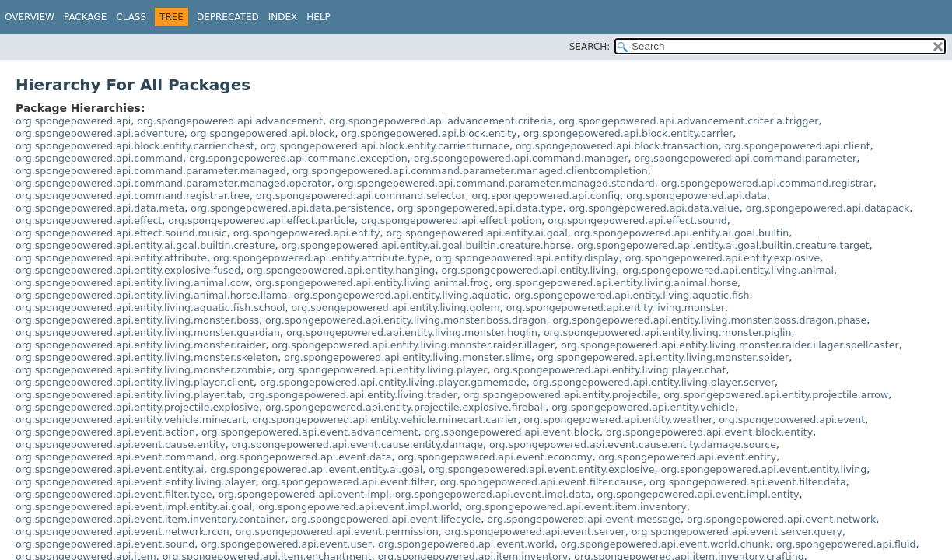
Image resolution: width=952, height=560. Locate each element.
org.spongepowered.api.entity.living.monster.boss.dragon (406, 320)
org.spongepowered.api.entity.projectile (560, 395)
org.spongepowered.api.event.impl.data (493, 494)
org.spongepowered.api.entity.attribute (111, 258)
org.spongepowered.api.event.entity (687, 457)
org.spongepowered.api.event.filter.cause (542, 482)
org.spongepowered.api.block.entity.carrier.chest (135, 146)
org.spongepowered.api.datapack (828, 208)
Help (318, 17)
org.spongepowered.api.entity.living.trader (353, 395)
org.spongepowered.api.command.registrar (767, 183)
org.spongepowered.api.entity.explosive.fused (128, 270)
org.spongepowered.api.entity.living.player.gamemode (393, 382)
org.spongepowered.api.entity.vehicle (643, 407)
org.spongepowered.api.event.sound (105, 544)
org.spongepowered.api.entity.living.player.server (654, 382)
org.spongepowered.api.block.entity (429, 133)
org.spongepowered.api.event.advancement (310, 432)
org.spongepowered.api (73, 121)
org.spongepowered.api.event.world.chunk (665, 544)
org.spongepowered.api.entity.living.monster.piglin (668, 332)
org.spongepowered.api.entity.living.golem (396, 308)
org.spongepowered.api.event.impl (303, 494)
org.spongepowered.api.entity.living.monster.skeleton (147, 357)
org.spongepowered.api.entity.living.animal (728, 270)
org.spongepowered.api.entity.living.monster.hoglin (412, 332)
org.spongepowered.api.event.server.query (737, 532)
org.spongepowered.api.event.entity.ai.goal (316, 469)
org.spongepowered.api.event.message (584, 519)
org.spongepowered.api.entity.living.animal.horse (616, 283)
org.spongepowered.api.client (798, 146)
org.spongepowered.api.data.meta (100, 208)
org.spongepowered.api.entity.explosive (723, 258)
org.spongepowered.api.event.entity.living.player (135, 482)
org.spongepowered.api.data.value (654, 208)
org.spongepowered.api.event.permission (337, 532)
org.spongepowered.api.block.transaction (617, 146)
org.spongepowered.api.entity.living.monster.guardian (148, 332)
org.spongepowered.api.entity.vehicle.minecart (131, 420)
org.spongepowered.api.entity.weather (618, 420)
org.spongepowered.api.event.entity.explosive (541, 469)
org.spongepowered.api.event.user (286, 544)
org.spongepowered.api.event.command (115, 457)
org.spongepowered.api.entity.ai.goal (477, 233)
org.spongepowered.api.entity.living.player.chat (610, 370)
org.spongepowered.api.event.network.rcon (122, 532)
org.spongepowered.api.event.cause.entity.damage (357, 444)
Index (283, 17)
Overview (30, 17)
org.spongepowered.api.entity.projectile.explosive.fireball (405, 407)
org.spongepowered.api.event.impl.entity (698, 494)
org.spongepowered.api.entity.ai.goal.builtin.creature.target (723, 245)
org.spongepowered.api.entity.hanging (341, 270)
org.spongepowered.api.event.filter (347, 482)
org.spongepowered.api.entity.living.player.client (135, 382)
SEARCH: (590, 47)
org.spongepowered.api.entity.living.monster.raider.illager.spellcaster (730, 345)
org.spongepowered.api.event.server (535, 532)
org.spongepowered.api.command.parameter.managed (151, 171)
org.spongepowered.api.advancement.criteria (441, 121)
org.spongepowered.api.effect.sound (637, 220)
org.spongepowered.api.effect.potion (451, 220)
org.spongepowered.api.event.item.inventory (576, 507)
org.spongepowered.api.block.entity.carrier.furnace (385, 146)
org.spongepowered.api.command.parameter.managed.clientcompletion (470, 171)
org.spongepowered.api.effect (89, 220)
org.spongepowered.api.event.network (781, 519)
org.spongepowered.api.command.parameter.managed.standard (496, 183)
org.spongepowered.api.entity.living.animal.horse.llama (152, 295)
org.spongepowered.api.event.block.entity (709, 432)
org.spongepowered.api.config (546, 196)
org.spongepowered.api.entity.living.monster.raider (140, 345)
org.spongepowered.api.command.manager (521, 158)
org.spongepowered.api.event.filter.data (748, 482)
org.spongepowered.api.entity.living (528, 270)
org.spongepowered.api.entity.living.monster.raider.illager (413, 345)
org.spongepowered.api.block (263, 133)
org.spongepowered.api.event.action (105, 432)
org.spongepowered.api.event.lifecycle (386, 519)
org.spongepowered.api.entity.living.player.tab (129, 395)
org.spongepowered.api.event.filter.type (114, 494)
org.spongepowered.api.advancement (230, 121)
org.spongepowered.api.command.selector (360, 196)
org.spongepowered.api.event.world (466, 544)
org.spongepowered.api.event (792, 420)
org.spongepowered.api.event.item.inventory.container (150, 519)
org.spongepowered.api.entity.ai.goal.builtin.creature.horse (426, 245)
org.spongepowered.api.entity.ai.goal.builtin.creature (145, 245)
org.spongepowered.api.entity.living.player (383, 370)
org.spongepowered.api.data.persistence (291, 208)
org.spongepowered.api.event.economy (495, 457)
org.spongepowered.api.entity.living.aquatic (401, 295)
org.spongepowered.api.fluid (846, 544)
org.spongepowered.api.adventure (100, 133)
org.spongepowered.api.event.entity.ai (110, 469)
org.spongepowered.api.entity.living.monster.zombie (144, 370)
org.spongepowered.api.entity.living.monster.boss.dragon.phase (710, 320)
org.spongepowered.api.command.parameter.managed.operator (173, 183)
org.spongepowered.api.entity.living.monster (616, 308)
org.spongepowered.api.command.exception (298, 158)
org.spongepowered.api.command (99, 158)
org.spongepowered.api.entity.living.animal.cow (133, 283)
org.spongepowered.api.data (696, 196)
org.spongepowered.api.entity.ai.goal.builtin (682, 233)
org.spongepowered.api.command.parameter (746, 158)
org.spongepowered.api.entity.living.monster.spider (663, 357)
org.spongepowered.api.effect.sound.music (121, 233)
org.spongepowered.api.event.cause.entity (121, 444)
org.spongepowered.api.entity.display (527, 258)
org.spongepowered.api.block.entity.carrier (628, 133)
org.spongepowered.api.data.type (480, 208)
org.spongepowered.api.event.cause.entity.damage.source (633, 444)
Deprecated (228, 17)
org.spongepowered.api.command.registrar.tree (133, 196)
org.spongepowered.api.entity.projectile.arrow (776, 395)
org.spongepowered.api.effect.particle (261, 220)
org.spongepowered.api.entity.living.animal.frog (373, 283)
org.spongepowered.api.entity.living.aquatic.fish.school (150, 308)
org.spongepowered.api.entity (307, 233)
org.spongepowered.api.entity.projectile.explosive (137, 407)
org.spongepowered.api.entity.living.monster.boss (137, 320)
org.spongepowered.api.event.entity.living (764, 469)
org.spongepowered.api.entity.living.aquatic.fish (632, 295)
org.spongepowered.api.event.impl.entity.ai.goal (134, 507)
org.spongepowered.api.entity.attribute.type (321, 258)
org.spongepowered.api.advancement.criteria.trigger (688, 121)
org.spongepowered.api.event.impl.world (359, 507)
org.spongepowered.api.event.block (513, 432)
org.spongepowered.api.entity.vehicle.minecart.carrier (385, 420)
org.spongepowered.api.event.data (306, 457)
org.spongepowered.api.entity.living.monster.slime (408, 357)
